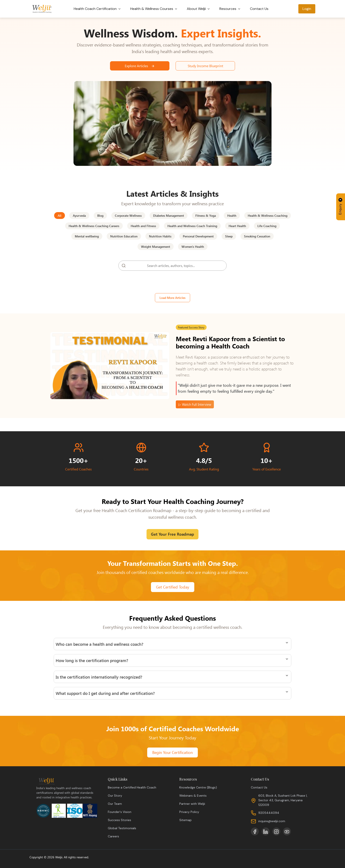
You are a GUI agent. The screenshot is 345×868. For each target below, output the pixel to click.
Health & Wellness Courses (154, 9)
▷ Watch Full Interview (195, 404)
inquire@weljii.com (272, 821)
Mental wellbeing (87, 236)
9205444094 (269, 813)
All (60, 216)
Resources (230, 9)
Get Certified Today (173, 587)
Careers (113, 836)
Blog (100, 216)
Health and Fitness (143, 226)
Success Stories (119, 820)
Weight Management (156, 247)
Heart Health (237, 226)
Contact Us (259, 9)
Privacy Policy (189, 812)
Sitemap (185, 820)
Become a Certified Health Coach (132, 787)
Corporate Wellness (128, 216)
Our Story (115, 796)
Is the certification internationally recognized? (99, 677)
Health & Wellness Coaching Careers (94, 226)
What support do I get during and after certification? (105, 693)
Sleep (229, 236)
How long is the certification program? (92, 660)
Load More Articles (172, 298)
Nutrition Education (124, 236)
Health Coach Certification (98, 9)
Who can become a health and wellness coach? (99, 644)
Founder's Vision (120, 812)
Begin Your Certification (172, 752)
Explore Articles (140, 66)
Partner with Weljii (192, 804)
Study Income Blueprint (205, 66)
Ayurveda (79, 216)
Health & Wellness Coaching (268, 216)
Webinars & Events (193, 796)
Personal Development (198, 236)
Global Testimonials (122, 828)
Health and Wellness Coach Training (192, 226)
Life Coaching (267, 226)
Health (232, 216)
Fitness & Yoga (206, 216)
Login (307, 9)
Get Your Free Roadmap (172, 534)
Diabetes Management (169, 216)
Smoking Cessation (257, 236)
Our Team (115, 804)
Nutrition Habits (160, 236)
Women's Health (193, 247)
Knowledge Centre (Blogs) (198, 787)
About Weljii (199, 9)
